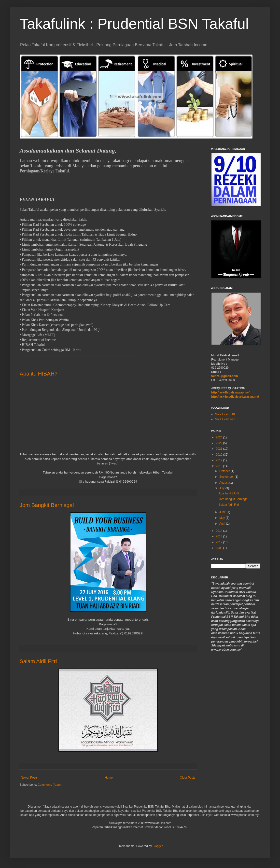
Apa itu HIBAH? (39, 374)
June (223, 512)
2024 (220, 437)
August (224, 483)
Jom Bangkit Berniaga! (47, 505)
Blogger (158, 846)
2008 (220, 548)
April (223, 524)
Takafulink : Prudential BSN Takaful (134, 24)
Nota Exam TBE (225, 414)
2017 (220, 460)
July (222, 488)
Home (109, 778)
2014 (220, 531)
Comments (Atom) (49, 785)
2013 (220, 536)
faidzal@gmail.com (224, 376)
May (223, 518)
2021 (220, 449)
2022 (220, 443)
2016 (220, 466)
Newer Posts (29, 778)
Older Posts (188, 778)
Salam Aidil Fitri (38, 661)
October (225, 471)
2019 (220, 455)
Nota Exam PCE (226, 419)
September (227, 477)
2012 (220, 542)
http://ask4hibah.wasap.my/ (230, 392)
